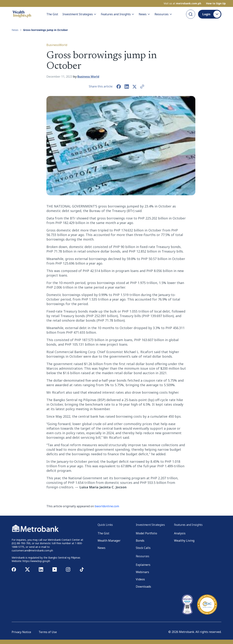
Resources (163, 14)
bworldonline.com (107, 506)
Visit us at (182, 3)
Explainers (143, 565)
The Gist (52, 14)
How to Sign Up (216, 3)
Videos (140, 579)
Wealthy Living (184, 541)
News (144, 14)
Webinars (142, 572)
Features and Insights (118, 14)
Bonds (140, 541)
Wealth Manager (109, 541)
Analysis (180, 533)
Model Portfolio (146, 533)
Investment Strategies (79, 14)
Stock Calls (143, 548)
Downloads (143, 587)
